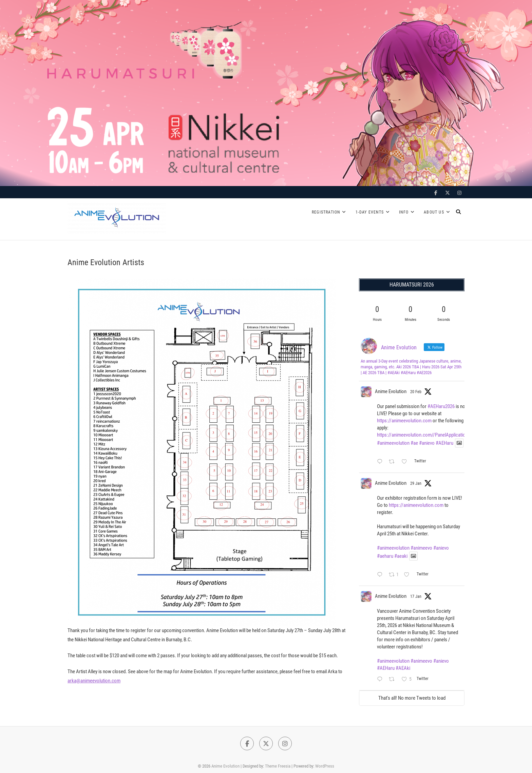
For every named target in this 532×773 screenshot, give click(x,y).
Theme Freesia (278, 766)
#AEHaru (444, 443)
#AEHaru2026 (441, 406)
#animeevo (421, 548)
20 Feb (416, 392)
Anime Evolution (391, 391)
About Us (434, 212)
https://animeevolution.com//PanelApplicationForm (428, 435)
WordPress (325, 766)
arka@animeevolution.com (94, 681)
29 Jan (416, 483)
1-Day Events (370, 212)
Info (404, 212)
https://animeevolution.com (404, 421)
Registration (326, 212)
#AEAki (403, 668)
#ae (414, 443)
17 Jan (416, 596)
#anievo (427, 443)
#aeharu (385, 556)
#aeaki (401, 556)
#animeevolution (393, 443)
